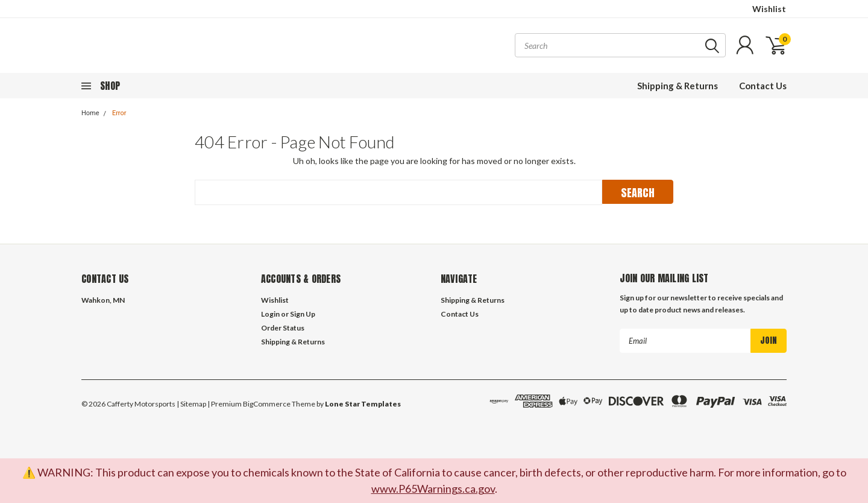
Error (119, 113)
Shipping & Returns (678, 86)
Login (270, 314)
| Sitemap (191, 404)
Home (90, 113)
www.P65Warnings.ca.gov (433, 489)
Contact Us (763, 86)
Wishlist (769, 9)
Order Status (283, 328)
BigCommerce (267, 404)
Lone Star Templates (363, 404)
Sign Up (303, 314)
